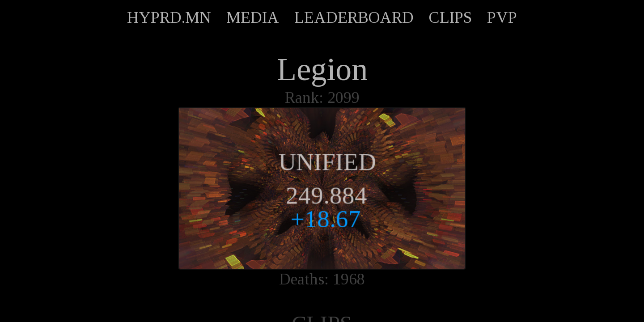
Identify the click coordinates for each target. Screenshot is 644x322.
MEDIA (253, 17)
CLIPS (450, 17)
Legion (322, 69)
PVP (502, 17)
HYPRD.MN (169, 17)
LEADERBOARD (354, 17)
